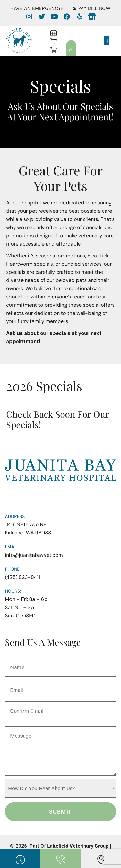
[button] (107, 41)
